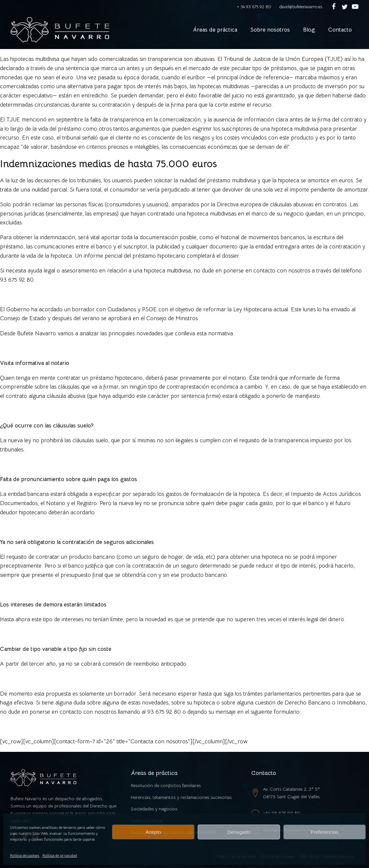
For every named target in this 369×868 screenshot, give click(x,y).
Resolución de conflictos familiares (166, 785)
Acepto (153, 832)
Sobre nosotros (270, 30)
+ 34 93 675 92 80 (254, 7)
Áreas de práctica (215, 30)
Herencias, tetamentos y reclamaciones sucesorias (181, 797)
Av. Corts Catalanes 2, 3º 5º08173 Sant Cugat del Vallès (291, 793)
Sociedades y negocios (154, 809)
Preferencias (325, 832)
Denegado (239, 832)
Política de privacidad (60, 855)
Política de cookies (25, 855)
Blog (309, 30)
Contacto (340, 30)
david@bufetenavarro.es (301, 7)
